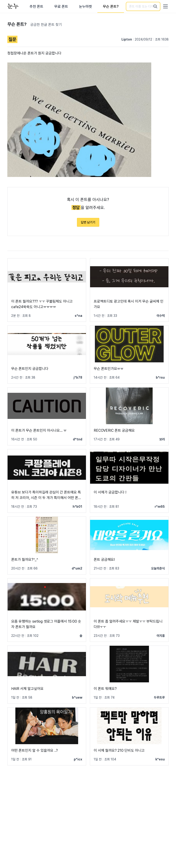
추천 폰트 (36, 7)
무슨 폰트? (111, 7)
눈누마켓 (85, 7)
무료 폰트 (61, 7)
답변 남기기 (88, 222)
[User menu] (165, 6)
